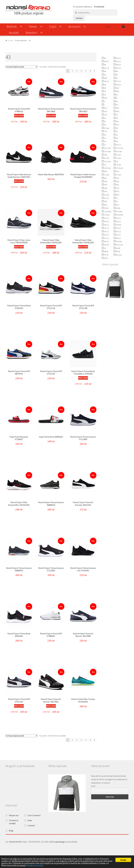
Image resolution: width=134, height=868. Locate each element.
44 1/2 (106, 225)
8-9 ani (106, 195)
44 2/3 (106, 61)
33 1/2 (118, 235)
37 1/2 (106, 228)
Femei (33, 26)
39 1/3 (118, 61)
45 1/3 (118, 145)
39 (105, 91)
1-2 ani (106, 175)
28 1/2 (118, 231)
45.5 (105, 171)
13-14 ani (107, 151)
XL (105, 121)
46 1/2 (118, 238)
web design (60, 853)
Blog (11, 842)
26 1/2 (118, 218)
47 (105, 95)
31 (117, 131)
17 (117, 198)
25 (105, 141)
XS (117, 101)
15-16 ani (119, 168)
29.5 (105, 155)
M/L (105, 178)
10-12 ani (119, 245)
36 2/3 (106, 81)
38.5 (117, 88)
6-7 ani (106, 158)
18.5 (117, 191)
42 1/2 (118, 221)
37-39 (106, 255)
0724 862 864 (99, 7)
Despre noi (14, 826)
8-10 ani (119, 241)
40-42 (106, 251)
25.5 (117, 178)
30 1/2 (106, 235)
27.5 (105, 131)
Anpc (30, 831)
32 (117, 115)
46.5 (117, 195)
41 (117, 78)
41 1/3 (106, 68)
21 (117, 135)
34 (117, 105)
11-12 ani (107, 161)
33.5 (105, 111)
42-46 (118, 208)
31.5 (117, 125)
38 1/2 (118, 228)
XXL (117, 121)
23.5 (117, 171)
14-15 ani (107, 168)
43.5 (105, 205)
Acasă (10, 40)
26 (117, 141)
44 (105, 71)
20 (117, 161)
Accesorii (74, 26)
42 (105, 58)
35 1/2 (106, 221)
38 (105, 85)
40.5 (117, 91)
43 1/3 (118, 68)
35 (117, 118)
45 (117, 75)
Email (93, 797)
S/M (105, 188)
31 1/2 (106, 238)
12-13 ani (119, 148)
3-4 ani (118, 158)
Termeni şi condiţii (35, 866)
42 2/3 (118, 58)
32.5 (117, 188)
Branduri (31, 33)
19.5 (105, 191)
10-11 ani (107, 148)
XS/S (106, 258)
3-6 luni (107, 215)
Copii (53, 26)
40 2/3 (118, 65)
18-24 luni (119, 215)
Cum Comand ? (34, 826)
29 (105, 135)
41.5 (117, 205)
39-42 (106, 208)
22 (105, 138)
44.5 (105, 78)
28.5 (105, 201)
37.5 (105, 115)
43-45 (118, 248)
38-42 (118, 251)
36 (105, 88)
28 (105, 125)
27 (105, 145)
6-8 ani (106, 245)
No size (119, 255)
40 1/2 (106, 241)
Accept (123, 860)
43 (105, 75)
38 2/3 (118, 85)
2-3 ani (118, 175)
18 (105, 248)
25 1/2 (106, 231)
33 (105, 118)
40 (105, 65)
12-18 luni (107, 211)
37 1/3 (118, 81)
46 (117, 71)
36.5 (117, 111)
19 (117, 201)
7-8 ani (118, 165)
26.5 (105, 181)
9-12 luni (119, 211)
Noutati (14, 33)
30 (117, 128)
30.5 (117, 181)
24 (117, 138)
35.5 (105, 108)
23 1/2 (106, 218)
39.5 (117, 108)
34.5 (105, 185)
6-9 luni (118, 225)
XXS (117, 185)
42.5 (105, 98)
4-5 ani (118, 155)
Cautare (79, 18)
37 (117, 95)
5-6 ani (106, 128)
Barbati (12, 26)
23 (105, 165)
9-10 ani (119, 151)
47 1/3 (106, 198)
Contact (31, 837)
